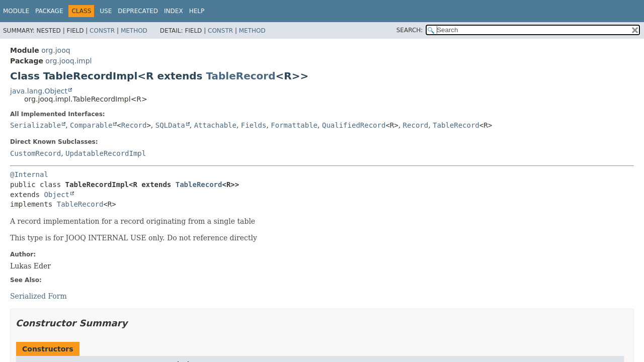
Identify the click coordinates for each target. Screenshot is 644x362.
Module (16, 11)
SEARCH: (410, 30)
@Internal (29, 174)
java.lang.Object (39, 91)
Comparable (91, 125)
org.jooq (56, 50)
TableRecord (240, 76)
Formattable (294, 125)
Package (49, 11)
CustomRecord (35, 153)
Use (106, 11)
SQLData (170, 125)
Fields (254, 125)
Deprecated (138, 11)
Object (57, 195)
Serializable (35, 125)
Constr (102, 31)
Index (174, 11)
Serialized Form (38, 296)
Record (134, 125)
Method (134, 31)
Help (197, 11)
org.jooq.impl (68, 61)
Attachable (215, 125)
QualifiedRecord (354, 125)
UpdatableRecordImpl (106, 153)
